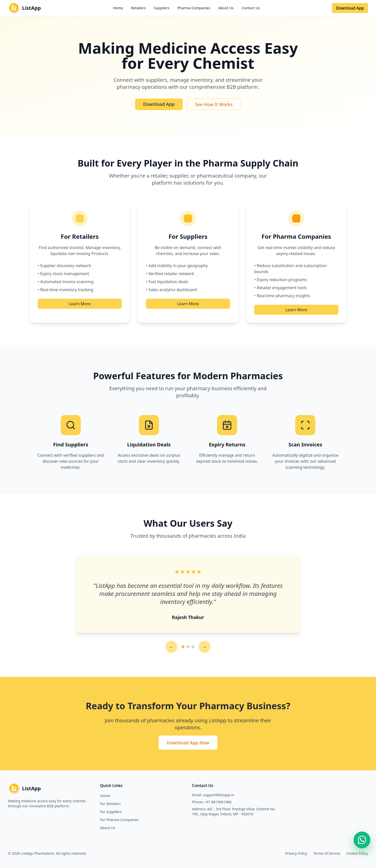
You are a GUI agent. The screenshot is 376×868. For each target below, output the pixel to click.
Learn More (80, 304)
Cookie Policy (357, 853)
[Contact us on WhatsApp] (362, 840)
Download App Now (188, 743)
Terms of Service (327, 853)
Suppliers (162, 8)
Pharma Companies (194, 8)
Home (118, 8)
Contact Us (251, 8)
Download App (350, 8)
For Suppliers (111, 812)
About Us (226, 8)
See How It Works (214, 104)
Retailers (138, 8)
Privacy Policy (296, 853)
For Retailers (110, 804)
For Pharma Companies (119, 820)
